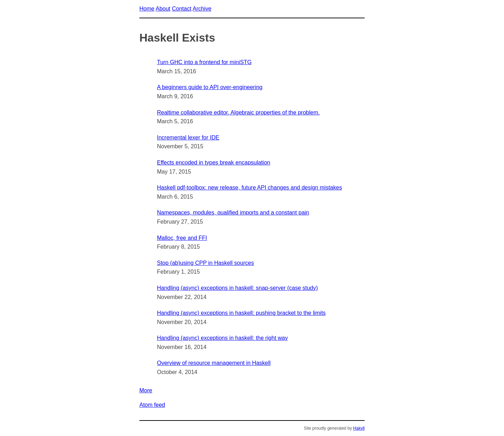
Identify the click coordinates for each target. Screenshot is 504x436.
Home (147, 9)
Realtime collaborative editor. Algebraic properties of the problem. (238, 113)
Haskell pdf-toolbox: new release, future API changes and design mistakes (250, 188)
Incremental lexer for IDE (188, 138)
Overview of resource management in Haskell (214, 363)
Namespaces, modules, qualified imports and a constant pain (233, 213)
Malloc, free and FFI (182, 238)
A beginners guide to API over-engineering (210, 87)
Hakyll (359, 428)
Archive (202, 9)
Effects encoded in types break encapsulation (214, 163)
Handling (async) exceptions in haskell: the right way (222, 338)
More (146, 390)
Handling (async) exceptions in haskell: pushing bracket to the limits (241, 313)
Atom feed (152, 405)
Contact (182, 9)
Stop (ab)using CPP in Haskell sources (205, 263)
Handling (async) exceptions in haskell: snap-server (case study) (237, 288)
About (163, 9)
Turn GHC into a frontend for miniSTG (204, 62)
